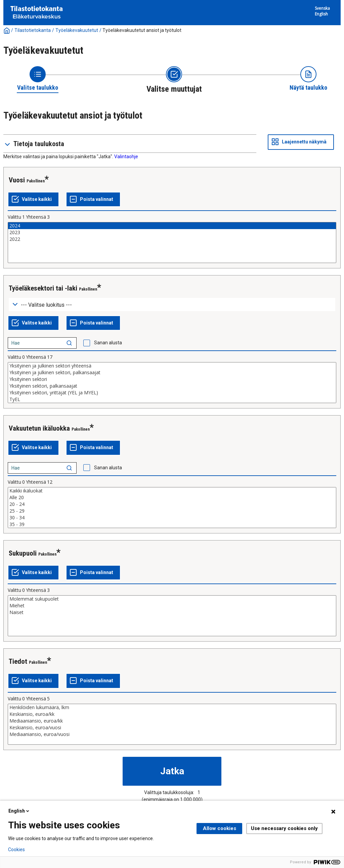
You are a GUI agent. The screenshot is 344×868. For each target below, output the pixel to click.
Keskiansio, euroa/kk (172, 714)
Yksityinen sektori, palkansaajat (172, 386)
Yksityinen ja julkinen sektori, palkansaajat (172, 373)
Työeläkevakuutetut (77, 30)
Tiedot (18, 661)
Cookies (16, 850)
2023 (172, 232)
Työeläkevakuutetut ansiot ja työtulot (142, 30)
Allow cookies (220, 828)
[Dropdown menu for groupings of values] (172, 305)
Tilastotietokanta (33, 30)
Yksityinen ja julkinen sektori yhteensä (172, 366)
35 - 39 (172, 524)
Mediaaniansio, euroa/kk (172, 721)
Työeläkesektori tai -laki (43, 288)
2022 (172, 239)
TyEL (172, 399)
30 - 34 (172, 518)
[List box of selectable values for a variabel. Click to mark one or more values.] (172, 243)
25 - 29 (172, 511)
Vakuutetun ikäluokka (39, 428)
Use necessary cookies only (284, 828)
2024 (172, 226)
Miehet (172, 606)
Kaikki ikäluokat (172, 491)
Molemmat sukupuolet (172, 599)
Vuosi (17, 180)
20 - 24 (172, 504)
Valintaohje (126, 157)
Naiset (172, 612)
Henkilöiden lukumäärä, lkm (172, 707)
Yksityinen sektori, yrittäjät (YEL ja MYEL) (172, 393)
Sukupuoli (23, 553)
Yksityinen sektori (172, 379)
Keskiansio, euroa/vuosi (172, 728)
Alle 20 (172, 497)
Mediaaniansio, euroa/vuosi (172, 734)
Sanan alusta (108, 343)
